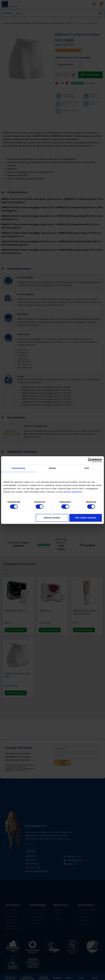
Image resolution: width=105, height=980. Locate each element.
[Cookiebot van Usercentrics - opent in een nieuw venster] (90, 460)
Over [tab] (87, 468)
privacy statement (73, 492)
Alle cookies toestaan (86, 518)
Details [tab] (52, 468)
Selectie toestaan (52, 518)
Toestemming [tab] (18, 468)
